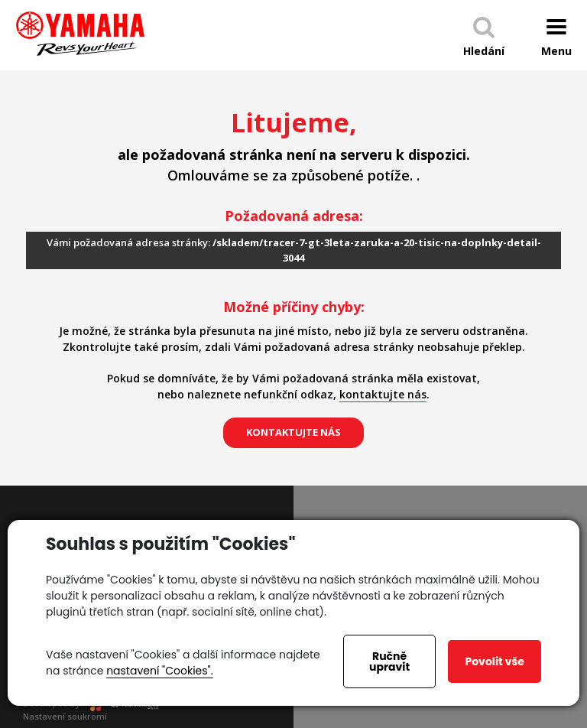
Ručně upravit (389, 661)
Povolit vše (494, 661)
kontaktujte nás (383, 394)
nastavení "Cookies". (159, 671)
